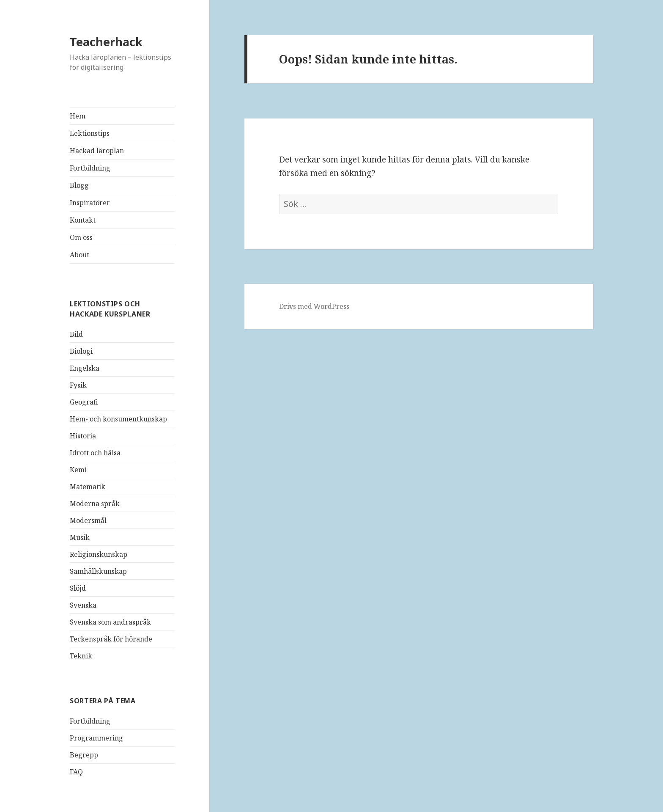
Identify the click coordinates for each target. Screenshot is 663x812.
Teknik (81, 656)
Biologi (81, 351)
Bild (76, 334)
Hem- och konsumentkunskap (118, 419)
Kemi (78, 470)
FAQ (76, 772)
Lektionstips (90, 133)
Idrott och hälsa (95, 453)
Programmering (96, 738)
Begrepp (84, 755)
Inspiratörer (90, 203)
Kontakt (83, 220)
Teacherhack (106, 42)
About (79, 255)
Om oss (81, 237)
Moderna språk (95, 504)
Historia (83, 436)
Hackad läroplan (97, 151)
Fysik (78, 385)
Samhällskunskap (98, 571)
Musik (80, 537)
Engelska (85, 368)
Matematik (88, 487)
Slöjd (78, 588)
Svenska (83, 605)
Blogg (79, 185)
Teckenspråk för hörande (111, 639)
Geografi (84, 402)
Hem (78, 116)
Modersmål (88, 520)
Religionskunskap (99, 554)
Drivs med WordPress (314, 306)
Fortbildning (90, 168)
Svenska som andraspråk (110, 622)
